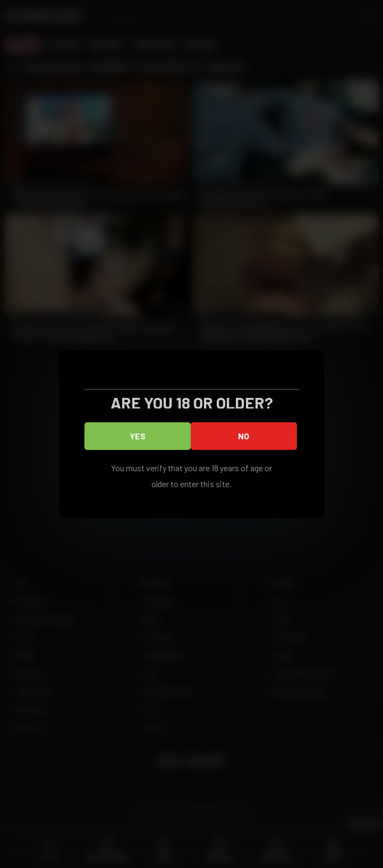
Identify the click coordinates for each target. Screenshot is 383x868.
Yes (138, 436)
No (244, 436)
